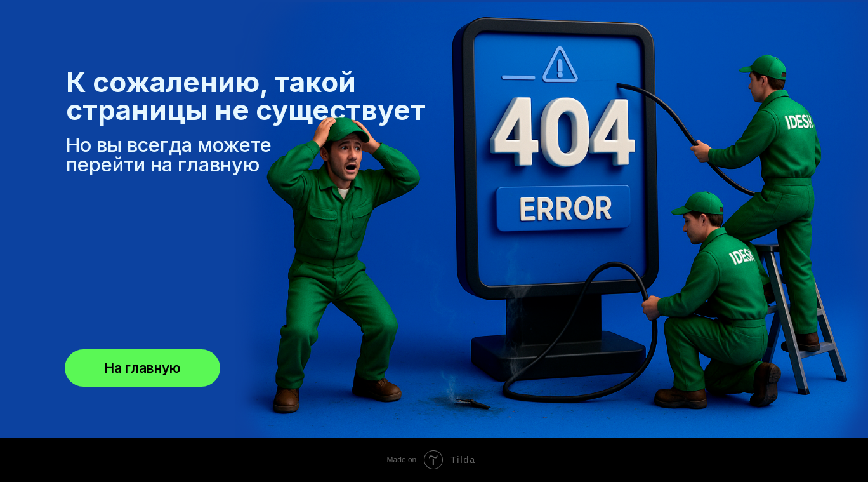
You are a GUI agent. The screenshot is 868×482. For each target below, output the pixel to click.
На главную (142, 368)
